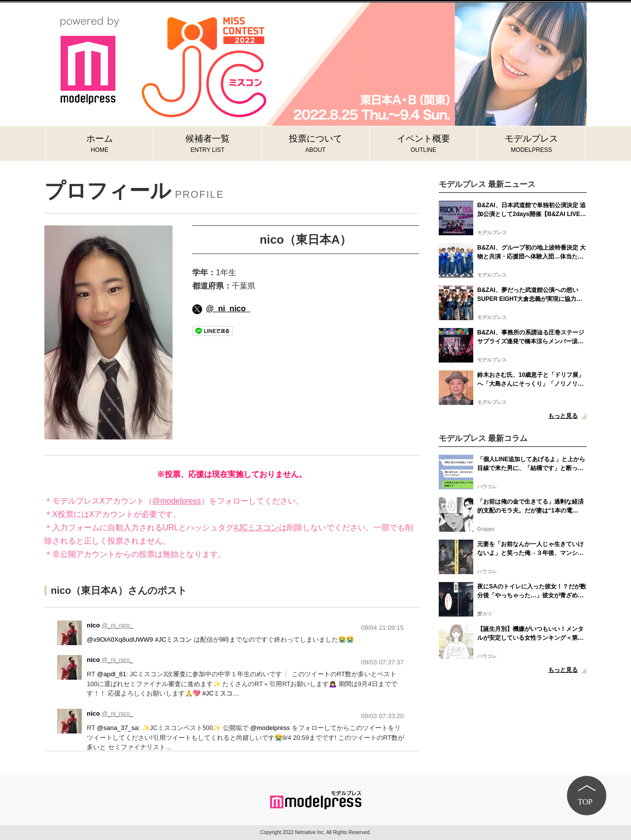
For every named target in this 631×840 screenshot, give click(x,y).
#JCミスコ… (221, 693)
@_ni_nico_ (221, 309)
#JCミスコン (256, 528)
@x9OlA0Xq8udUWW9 (120, 639)
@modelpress (177, 501)
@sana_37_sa (117, 728)
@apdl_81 (111, 674)
